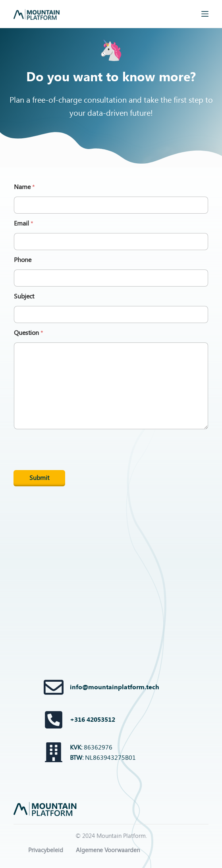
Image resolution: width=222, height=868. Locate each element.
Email (24, 223)
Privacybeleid (46, 850)
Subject (24, 296)
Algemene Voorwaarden (108, 850)
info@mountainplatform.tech (115, 687)
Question (29, 333)
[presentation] (74, 469)
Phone (23, 260)
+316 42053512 (93, 720)
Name (24, 187)
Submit (39, 478)
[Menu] (205, 14)
